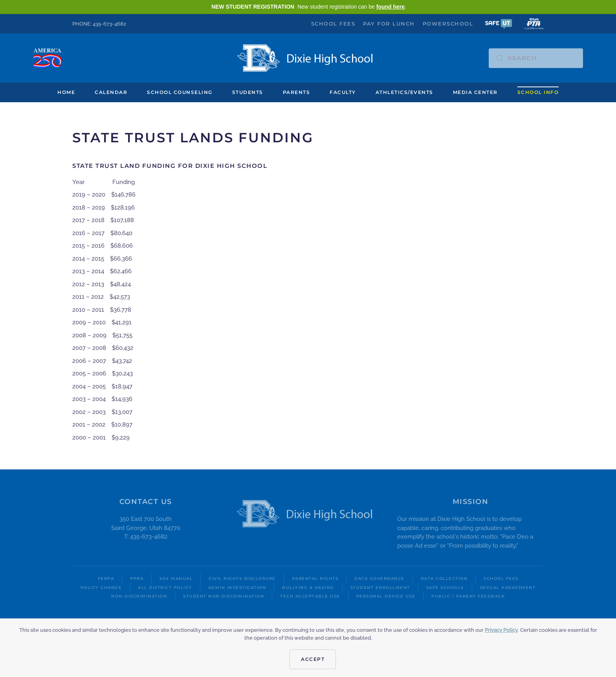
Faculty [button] (343, 92)
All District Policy (165, 588)
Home (66, 92)
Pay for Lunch (389, 24)
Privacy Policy (501, 630)
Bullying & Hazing (308, 588)
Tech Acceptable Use (310, 596)
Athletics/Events (404, 92)
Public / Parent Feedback (468, 596)
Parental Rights (315, 579)
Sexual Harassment (508, 588)
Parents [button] (297, 92)
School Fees (333, 24)
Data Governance (379, 579)
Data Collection (444, 579)
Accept (313, 659)
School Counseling (180, 92)
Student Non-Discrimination (224, 596)
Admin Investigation (237, 588)
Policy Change (101, 588)
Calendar (111, 92)
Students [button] (248, 92)
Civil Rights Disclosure (242, 579)
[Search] (536, 58)
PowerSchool (448, 24)
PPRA (137, 579)
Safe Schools (445, 588)
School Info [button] (538, 92)
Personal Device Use (386, 596)
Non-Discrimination (139, 596)
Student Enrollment (380, 588)
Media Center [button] (475, 92)
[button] (499, 23)
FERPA (106, 579)
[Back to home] (308, 58)
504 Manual (176, 579)
